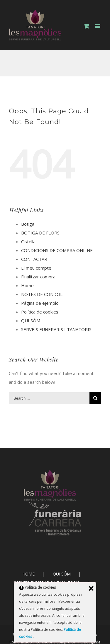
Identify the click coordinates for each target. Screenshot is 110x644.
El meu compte (36, 268)
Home (27, 285)
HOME (28, 574)
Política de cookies (40, 312)
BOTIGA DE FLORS (40, 233)
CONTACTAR (34, 259)
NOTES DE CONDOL (42, 294)
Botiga (28, 224)
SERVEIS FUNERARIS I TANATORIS (56, 329)
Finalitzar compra (38, 277)
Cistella (28, 241)
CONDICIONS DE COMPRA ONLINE (57, 250)
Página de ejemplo (40, 303)
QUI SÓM (31, 321)
